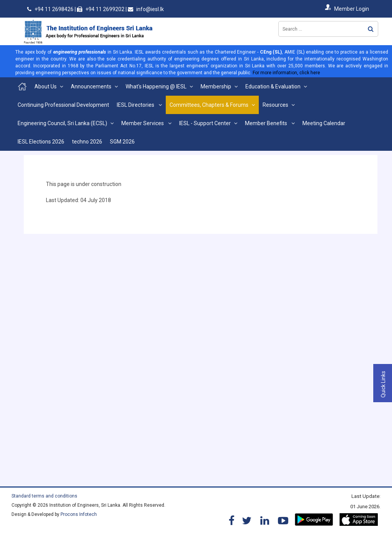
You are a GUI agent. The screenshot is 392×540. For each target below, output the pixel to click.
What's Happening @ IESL (156, 86)
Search (371, 29)
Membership (216, 86)
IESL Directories (136, 105)
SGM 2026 (122, 142)
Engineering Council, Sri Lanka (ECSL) (62, 123)
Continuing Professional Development (63, 105)
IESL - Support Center (205, 123)
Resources (275, 105)
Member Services (143, 123)
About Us (46, 86)
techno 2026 (87, 142)
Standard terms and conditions (44, 496)
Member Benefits (267, 123)
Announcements (91, 86)
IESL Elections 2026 (41, 142)
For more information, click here (286, 73)
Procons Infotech (79, 514)
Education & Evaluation (273, 86)
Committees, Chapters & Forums (209, 105)
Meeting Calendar (324, 123)
